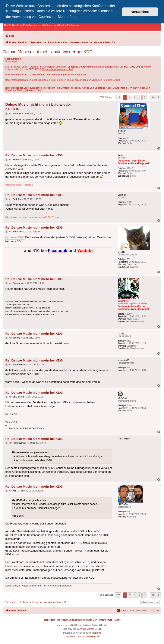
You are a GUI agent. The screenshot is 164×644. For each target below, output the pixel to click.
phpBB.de (96, 633)
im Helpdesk (78, 75)
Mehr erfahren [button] (69, 17)
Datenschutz (106, 620)
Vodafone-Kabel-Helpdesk (19, 185)
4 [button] (140, 97)
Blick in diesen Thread (63, 80)
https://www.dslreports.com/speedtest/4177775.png (32, 217)
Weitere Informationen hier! (58, 69)
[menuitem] (10, 36)
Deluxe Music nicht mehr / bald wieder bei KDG (48, 52)
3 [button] (135, 97)
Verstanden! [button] (140, 12)
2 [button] (130, 97)
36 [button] (153, 97)
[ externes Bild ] (15, 237)
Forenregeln (12, 61)
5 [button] (144, 97)
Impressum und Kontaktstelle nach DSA (77, 620)
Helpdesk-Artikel (111, 80)
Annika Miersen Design (90, 629)
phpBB (71, 625)
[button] (118, 97)
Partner (118, 620)
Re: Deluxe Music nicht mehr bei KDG (34, 155)
